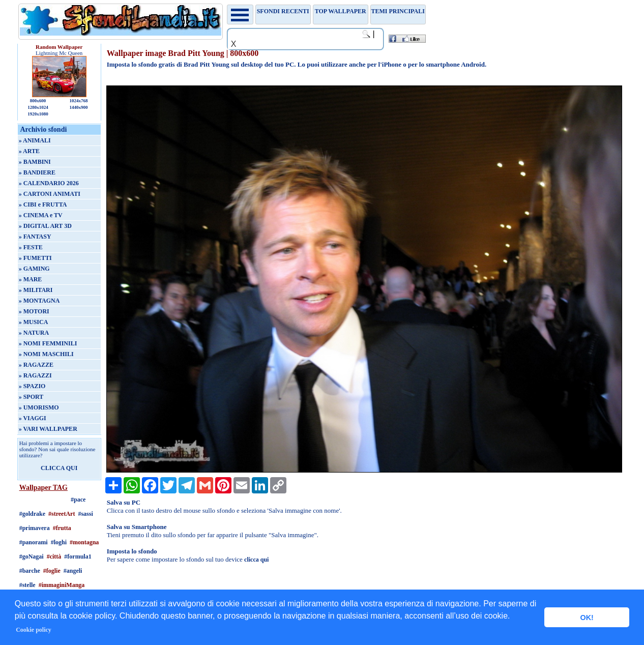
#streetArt (62, 514)
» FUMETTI (35, 258)
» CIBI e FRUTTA (43, 204)
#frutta (62, 528)
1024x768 (78, 101)
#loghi (59, 542)
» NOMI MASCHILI (46, 354)
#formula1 (78, 556)
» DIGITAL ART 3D (45, 226)
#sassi (85, 514)
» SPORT (31, 397)
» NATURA (34, 333)
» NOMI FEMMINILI (48, 343)
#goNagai (32, 556)
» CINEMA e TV (41, 215)
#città (54, 556)
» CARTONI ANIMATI (50, 194)
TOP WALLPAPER (341, 11)
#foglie (52, 571)
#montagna (84, 542)
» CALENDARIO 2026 (49, 183)
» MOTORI (34, 311)
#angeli (73, 571)
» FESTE (31, 247)
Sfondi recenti (283, 11)
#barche (30, 571)
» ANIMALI (35, 140)
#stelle (27, 585)
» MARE (31, 279)
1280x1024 (38, 107)
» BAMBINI (35, 162)
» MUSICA (34, 322)
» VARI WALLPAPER (48, 429)
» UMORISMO (39, 407)
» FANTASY (35, 237)
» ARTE (29, 151)
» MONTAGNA (39, 301)
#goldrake (32, 514)
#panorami (34, 542)
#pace (78, 500)
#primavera (35, 528)
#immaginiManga (62, 585)
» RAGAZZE (36, 365)
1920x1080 (38, 114)
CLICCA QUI (59, 468)
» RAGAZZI (35, 375)
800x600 (38, 101)
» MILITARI (36, 290)
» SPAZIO (32, 386)
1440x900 (78, 107)
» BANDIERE (37, 172)
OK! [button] (587, 618)
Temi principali (398, 11)
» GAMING (34, 269)
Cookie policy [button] (34, 630)
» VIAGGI (33, 418)
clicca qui (256, 560)
